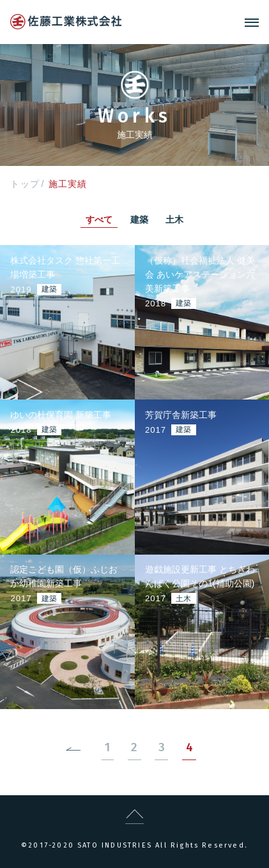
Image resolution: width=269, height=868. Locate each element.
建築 (139, 220)
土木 (174, 220)
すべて (99, 220)
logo (66, 22)
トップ (25, 184)
